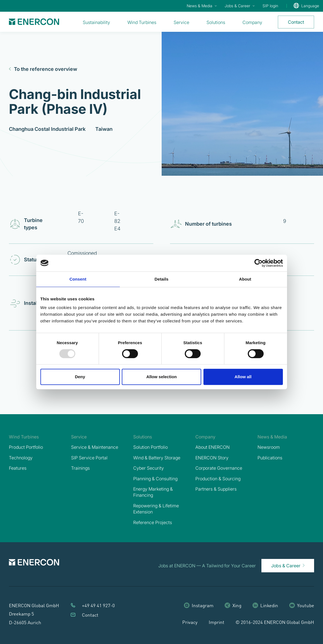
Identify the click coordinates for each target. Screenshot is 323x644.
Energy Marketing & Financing (153, 492)
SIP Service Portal (89, 458)
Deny (80, 377)
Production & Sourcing (218, 479)
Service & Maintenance (95, 447)
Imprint (217, 623)
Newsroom (269, 447)
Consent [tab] (78, 279)
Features (18, 468)
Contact (90, 615)
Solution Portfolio (150, 447)
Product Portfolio (26, 447)
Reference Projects (153, 522)
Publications (270, 458)
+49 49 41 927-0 (98, 606)
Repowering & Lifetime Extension (156, 509)
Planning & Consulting (155, 479)
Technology (21, 458)
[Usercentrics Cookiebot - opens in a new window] (258, 263)
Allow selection (161, 377)
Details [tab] (162, 279)
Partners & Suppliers (216, 489)
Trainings (80, 468)
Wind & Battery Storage (157, 458)
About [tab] (245, 279)
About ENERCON (212, 447)
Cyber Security (149, 468)
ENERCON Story (212, 458)
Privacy (190, 623)
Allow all (243, 377)
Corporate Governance (219, 468)
